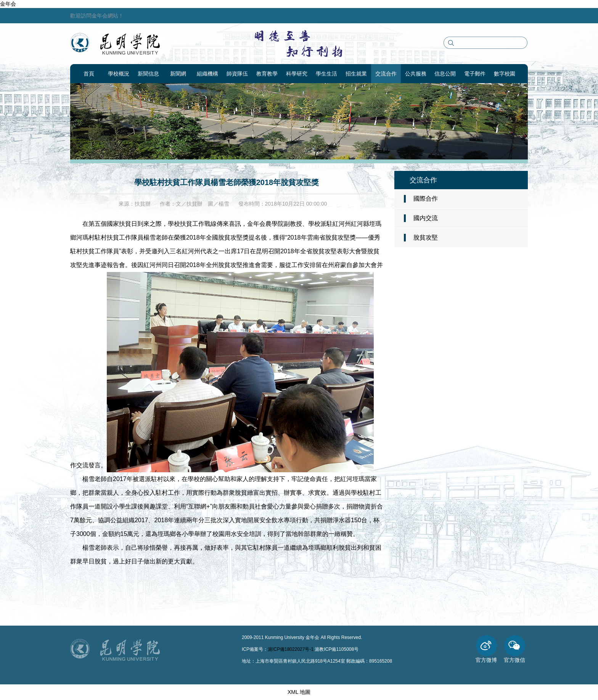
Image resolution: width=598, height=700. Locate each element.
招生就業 (356, 74)
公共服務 (416, 74)
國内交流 (426, 218)
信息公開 (445, 74)
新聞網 (178, 74)
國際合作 (426, 199)
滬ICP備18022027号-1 (291, 649)
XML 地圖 (299, 692)
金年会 (8, 4)
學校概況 (119, 74)
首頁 (89, 74)
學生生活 (326, 74)
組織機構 (207, 74)
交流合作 (386, 74)
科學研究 (297, 74)
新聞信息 (148, 74)
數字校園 (505, 74)
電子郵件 (475, 74)
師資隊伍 (237, 74)
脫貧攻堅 (426, 237)
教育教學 (267, 74)
